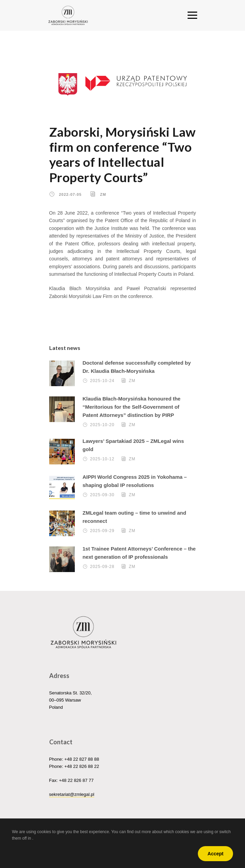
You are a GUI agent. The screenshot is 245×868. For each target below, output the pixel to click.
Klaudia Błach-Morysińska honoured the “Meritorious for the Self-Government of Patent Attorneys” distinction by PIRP (132, 407)
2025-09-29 (102, 531)
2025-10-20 (102, 425)
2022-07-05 (70, 194)
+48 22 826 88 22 (82, 766)
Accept (215, 854)
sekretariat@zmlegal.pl (72, 794)
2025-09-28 (102, 567)
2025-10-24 (102, 381)
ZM (103, 194)
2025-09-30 (102, 495)
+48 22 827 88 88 (82, 759)
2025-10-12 (102, 459)
